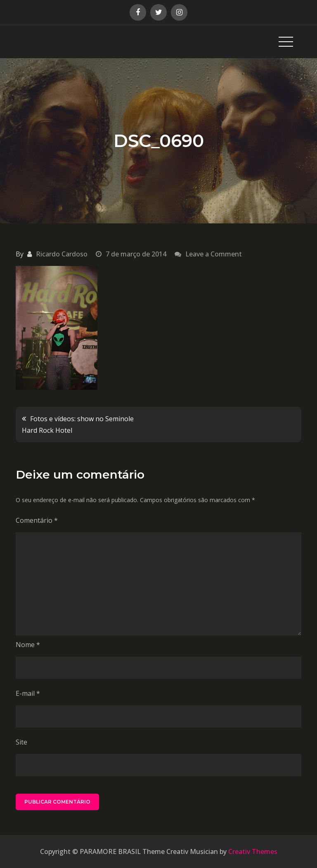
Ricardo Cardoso (62, 254)
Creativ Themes (253, 851)
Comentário (37, 520)
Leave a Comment (214, 254)
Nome (28, 645)
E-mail (28, 693)
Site (21, 742)
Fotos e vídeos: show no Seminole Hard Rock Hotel (78, 425)
